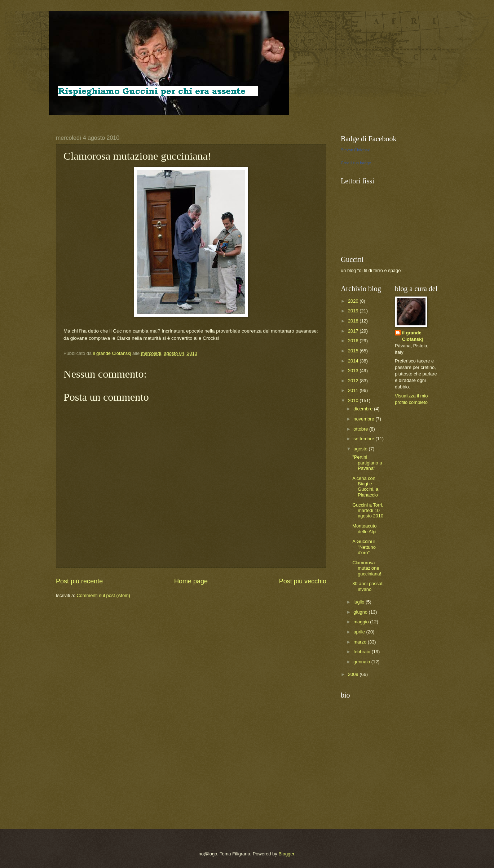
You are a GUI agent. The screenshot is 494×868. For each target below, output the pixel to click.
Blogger (286, 854)
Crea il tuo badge (356, 163)
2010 (354, 400)
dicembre (364, 409)
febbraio (362, 652)
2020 (354, 301)
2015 (354, 351)
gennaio (362, 662)
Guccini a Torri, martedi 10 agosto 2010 (368, 511)
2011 (354, 390)
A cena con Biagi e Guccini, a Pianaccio (365, 487)
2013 (354, 371)
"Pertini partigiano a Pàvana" (367, 463)
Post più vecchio (303, 581)
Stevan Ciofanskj (356, 150)
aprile (360, 632)
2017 (354, 331)
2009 (354, 674)
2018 (354, 321)
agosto (361, 449)
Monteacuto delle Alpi (364, 529)
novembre (364, 419)
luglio (360, 602)
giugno (361, 612)
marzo (360, 642)
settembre (364, 439)
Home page (191, 581)
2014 (354, 361)
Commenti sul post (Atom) (103, 595)
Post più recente (79, 581)
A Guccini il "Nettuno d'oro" (364, 547)
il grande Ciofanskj (413, 336)
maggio (362, 622)
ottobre (361, 429)
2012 (354, 381)
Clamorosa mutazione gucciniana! (367, 568)
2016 (354, 341)
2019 (354, 311)
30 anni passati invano (368, 586)
